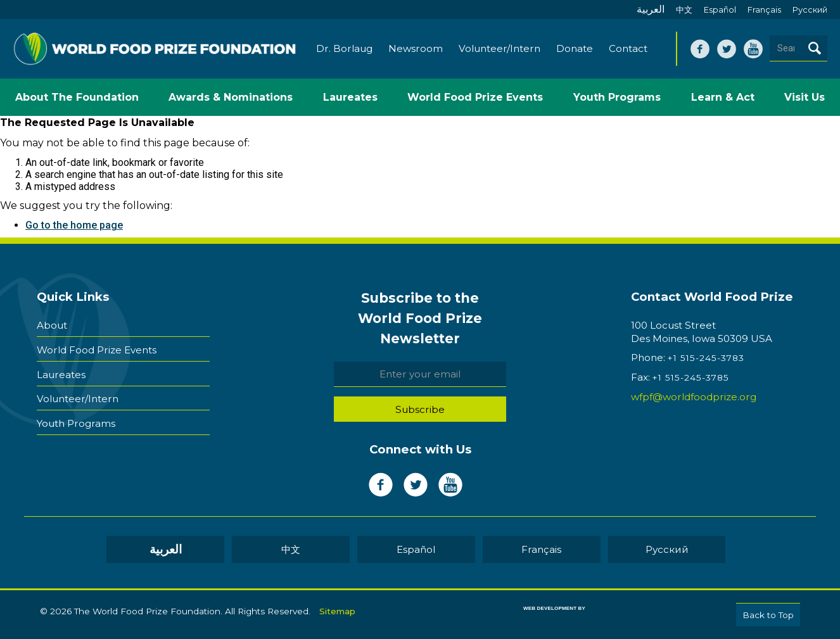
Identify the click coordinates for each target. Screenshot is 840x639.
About (52, 325)
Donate (575, 49)
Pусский (810, 10)
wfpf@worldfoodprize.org (694, 397)
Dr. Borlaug (345, 49)
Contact (629, 49)
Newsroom (416, 49)
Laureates (61, 373)
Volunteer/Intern (500, 49)
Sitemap (337, 611)
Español (720, 10)
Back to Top (768, 615)
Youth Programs (76, 421)
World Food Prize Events (97, 349)
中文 (684, 10)
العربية (651, 9)
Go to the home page (74, 226)
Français (764, 10)
